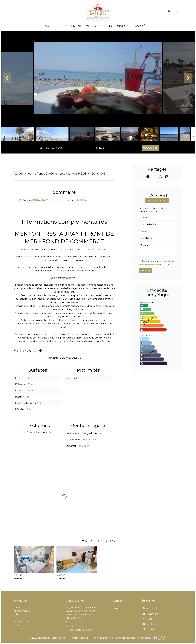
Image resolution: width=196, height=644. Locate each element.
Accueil (19, 174)
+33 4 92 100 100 (157, 201)
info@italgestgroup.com (79, 630)
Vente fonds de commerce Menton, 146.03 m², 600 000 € (67, 174)
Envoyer (145, 270)
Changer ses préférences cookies (133, 638)
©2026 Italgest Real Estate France (48, 638)
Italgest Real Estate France (80, 607)
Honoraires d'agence (102, 638)
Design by (159, 638)
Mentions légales (79, 638)
